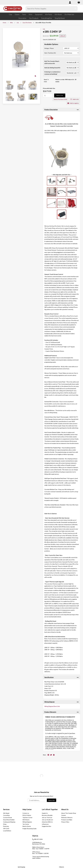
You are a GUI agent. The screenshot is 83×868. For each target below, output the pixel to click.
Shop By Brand (60, 18)
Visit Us (35, 836)
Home (4, 23)
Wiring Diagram (49, 702)
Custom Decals (8, 817)
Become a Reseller (47, 815)
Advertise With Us (47, 822)
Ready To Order (46, 81)
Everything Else (47, 18)
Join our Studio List (47, 820)
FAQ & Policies (27, 815)
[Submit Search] (75, 9)
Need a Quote (27, 826)
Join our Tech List (47, 817)
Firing (5, 824)
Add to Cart (60, 95)
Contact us (26, 813)
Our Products (34, 18)
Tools (24, 14)
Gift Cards (6, 828)
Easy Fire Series (27, 23)
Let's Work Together (50, 809)
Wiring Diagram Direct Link (52, 706)
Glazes (17, 14)
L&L (18, 23)
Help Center (27, 809)
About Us (65, 809)
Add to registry (73, 103)
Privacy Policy (65, 822)
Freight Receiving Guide (29, 829)
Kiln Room (58, 14)
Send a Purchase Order (61, 99)
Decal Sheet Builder (9, 820)
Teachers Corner (27, 817)
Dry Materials (69, 14)
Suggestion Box (47, 826)
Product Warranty (50, 712)
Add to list (75, 99)
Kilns (31, 14)
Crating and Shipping (9, 822)
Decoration (22, 18)
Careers (64, 815)
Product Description (51, 109)
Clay (10, 14)
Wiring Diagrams (27, 822)
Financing (6, 826)
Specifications (49, 677)
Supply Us (45, 813)
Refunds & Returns (67, 817)
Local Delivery (7, 831)
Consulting (6, 815)
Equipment (39, 14)
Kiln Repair (6, 813)
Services (6, 809)
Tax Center (26, 824)
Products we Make (67, 820)
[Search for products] (50, 9)
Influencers (45, 824)
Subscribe (52, 800)
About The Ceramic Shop (69, 813)
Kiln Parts (49, 14)
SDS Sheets (26, 820)
